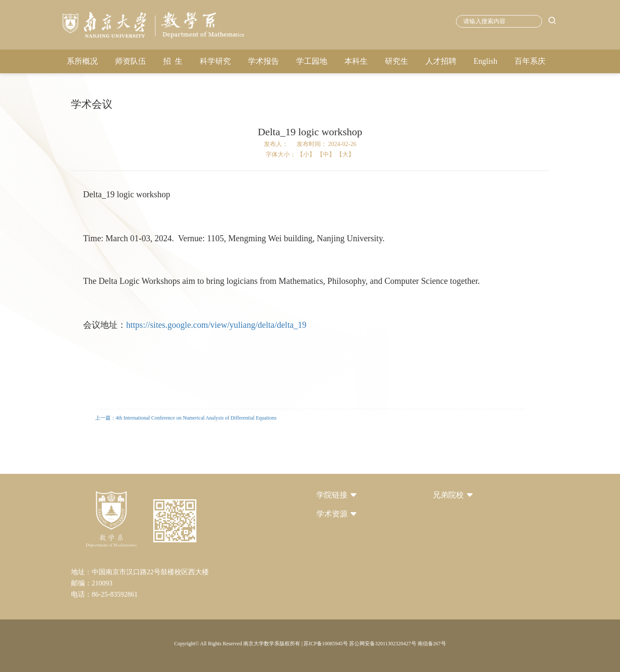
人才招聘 (441, 61)
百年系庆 (530, 61)
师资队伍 (130, 61)
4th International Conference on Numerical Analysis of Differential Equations (196, 418)
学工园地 (312, 61)
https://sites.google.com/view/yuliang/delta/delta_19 (216, 325)
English (485, 61)
